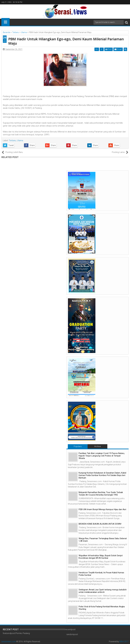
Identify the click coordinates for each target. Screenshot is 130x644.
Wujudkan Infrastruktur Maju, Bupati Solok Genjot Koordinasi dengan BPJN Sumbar (101, 557)
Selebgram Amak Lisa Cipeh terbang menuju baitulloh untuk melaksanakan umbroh (103, 591)
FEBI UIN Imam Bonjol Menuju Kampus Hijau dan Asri (102, 509)
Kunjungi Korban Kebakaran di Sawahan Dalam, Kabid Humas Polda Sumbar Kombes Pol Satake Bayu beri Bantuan (102, 475)
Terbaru (12, 140)
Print (109, 49)
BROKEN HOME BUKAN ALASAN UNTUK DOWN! (100, 524)
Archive (98, 446)
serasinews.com (9, 642)
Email (118, 49)
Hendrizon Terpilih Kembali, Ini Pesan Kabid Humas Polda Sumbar (101, 574)
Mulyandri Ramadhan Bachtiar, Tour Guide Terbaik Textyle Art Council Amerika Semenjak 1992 (101, 494)
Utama (20, 140)
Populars (78, 446)
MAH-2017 (124, 642)
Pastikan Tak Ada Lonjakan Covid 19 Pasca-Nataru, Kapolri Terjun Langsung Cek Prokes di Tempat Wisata (102, 456)
